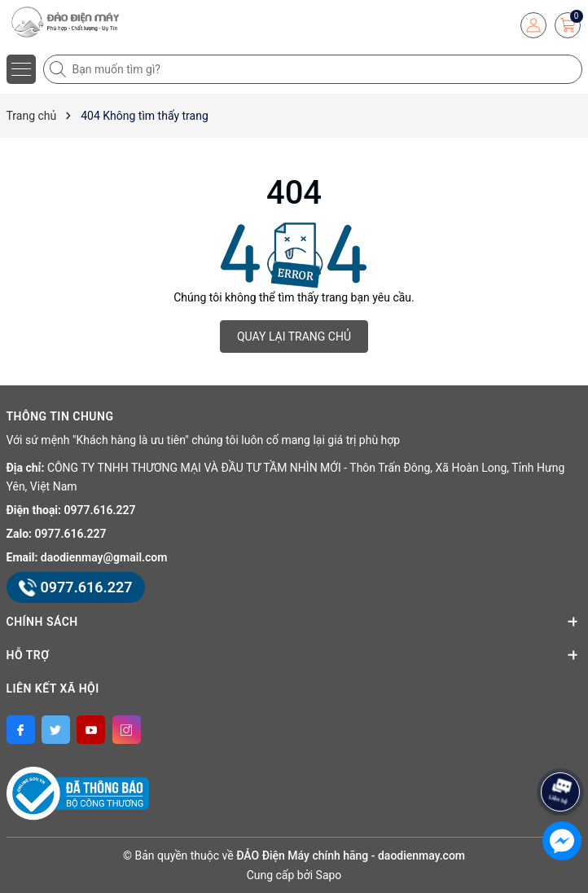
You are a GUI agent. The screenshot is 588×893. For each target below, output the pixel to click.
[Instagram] (127, 730)
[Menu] (21, 69)
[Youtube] (91, 730)
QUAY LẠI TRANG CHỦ (294, 337)
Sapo (329, 875)
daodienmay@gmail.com (104, 557)
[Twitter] (56, 730)
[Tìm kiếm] (59, 69)
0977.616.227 (100, 510)
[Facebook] (21, 730)
